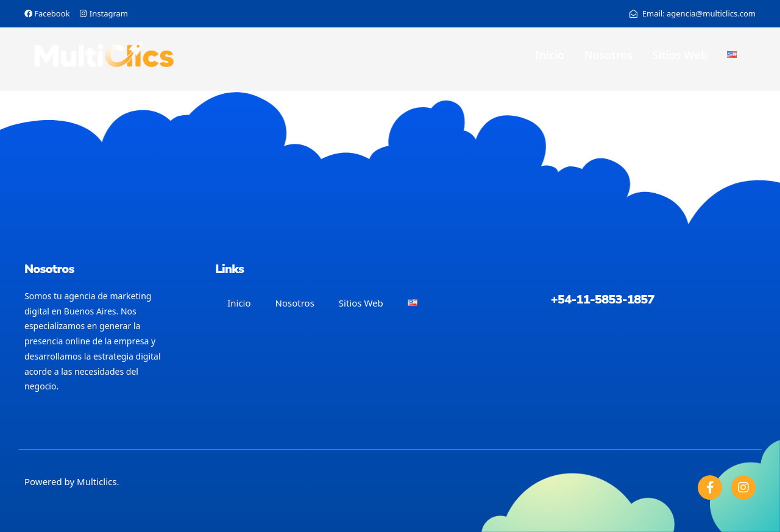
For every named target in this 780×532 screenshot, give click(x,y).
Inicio (550, 55)
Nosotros (608, 55)
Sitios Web (680, 55)
